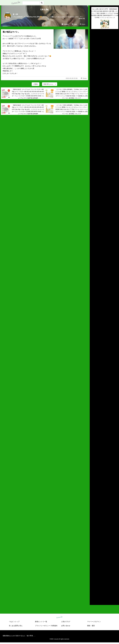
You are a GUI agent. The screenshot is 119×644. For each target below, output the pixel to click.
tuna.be (59, 617)
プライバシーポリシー (43, 626)
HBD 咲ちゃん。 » (50, 84)
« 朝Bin (36, 84)
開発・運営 (91, 626)
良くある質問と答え (16, 626)
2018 (93, 584)
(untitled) (94, 38)
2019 (93, 582)
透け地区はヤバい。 (11, 32)
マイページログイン (94, 622)
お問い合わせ (66, 626)
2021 (93, 577)
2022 (93, 574)
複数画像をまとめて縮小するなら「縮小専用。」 (19, 636)
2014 (93, 594)
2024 (93, 569)
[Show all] (82, 19)
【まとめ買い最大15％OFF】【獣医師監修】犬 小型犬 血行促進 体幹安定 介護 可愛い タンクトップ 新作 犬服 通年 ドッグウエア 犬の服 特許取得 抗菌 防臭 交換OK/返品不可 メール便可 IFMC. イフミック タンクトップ (105, 13)
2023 (93, 572)
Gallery (65, 24)
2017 (93, 587)
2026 (93, 564)
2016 (93, 589)
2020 (93, 579)
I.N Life (44, 9)
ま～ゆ (15, 14)
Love (74, 24)
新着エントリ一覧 (41, 622)
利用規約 (54, 626)
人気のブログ (66, 622)
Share (82, 24)
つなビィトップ (14, 622)
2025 (93, 567)
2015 (93, 592)
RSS (94, 601)
